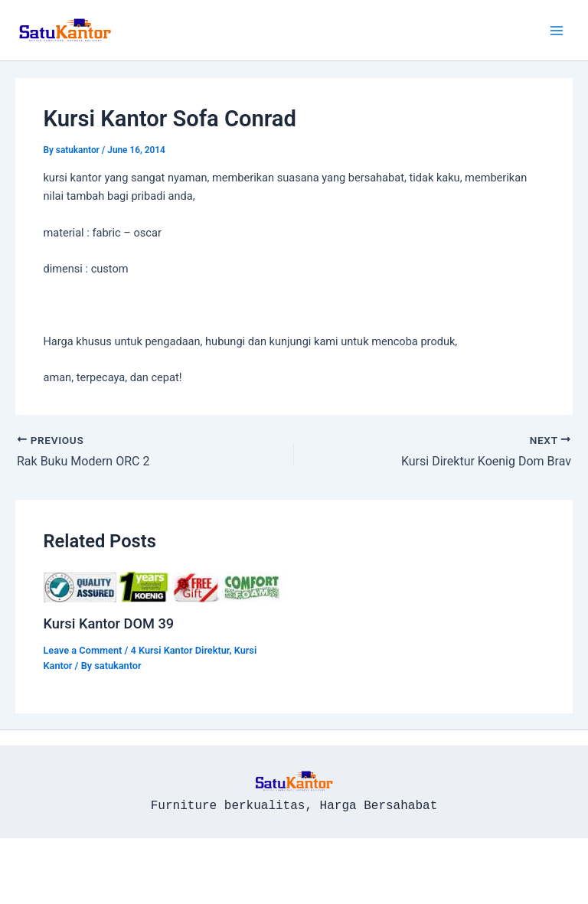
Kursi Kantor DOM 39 (108, 623)
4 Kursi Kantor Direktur (180, 650)
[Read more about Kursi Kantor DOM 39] (163, 586)
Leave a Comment (82, 650)
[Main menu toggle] (557, 31)
